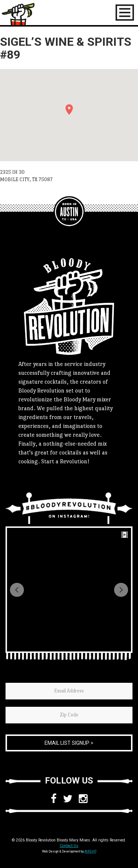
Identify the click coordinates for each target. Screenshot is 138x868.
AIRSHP (91, 851)
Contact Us (69, 846)
